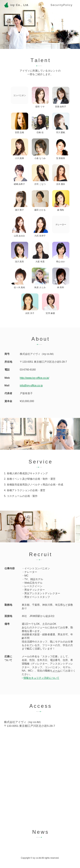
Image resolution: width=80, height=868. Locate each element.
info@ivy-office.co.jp (31, 386)
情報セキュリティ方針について (41, 678)
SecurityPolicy (62, 5)
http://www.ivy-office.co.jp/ (35, 378)
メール (56, 671)
